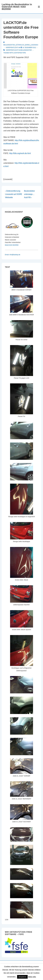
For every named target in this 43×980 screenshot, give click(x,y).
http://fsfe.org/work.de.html (20, 153)
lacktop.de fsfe (20, 53)
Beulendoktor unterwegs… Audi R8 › (29, 194)
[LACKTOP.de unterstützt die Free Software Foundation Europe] (29, 48)
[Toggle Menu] (39, 7)
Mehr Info (32, 977)
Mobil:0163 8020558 (12, 245)
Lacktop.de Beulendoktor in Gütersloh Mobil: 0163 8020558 (17, 7)
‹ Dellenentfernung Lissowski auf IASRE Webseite (14, 194)
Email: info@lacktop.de (13, 255)
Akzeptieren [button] (22, 977)
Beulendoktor (26, 50)
